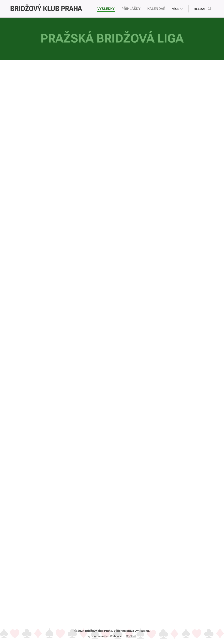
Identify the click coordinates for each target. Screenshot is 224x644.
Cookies (131, 636)
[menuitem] (110, 9)
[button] (202, 9)
